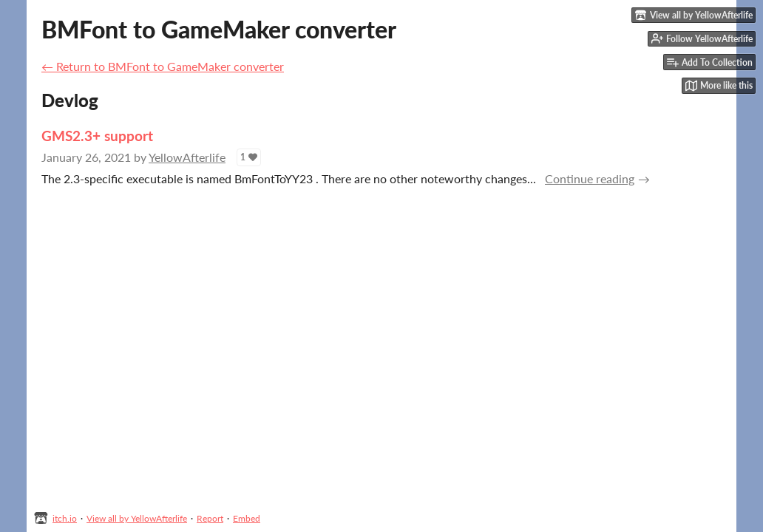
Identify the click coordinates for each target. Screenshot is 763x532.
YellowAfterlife (187, 157)
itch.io (65, 518)
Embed (247, 518)
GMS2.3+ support (97, 136)
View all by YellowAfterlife (137, 518)
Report (210, 518)
